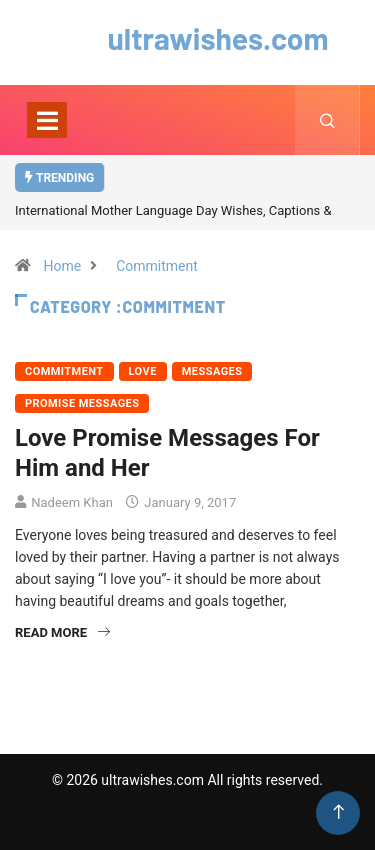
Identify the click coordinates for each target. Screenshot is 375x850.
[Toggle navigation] (47, 120)
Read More (62, 632)
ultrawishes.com (188, 38)
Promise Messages (82, 403)
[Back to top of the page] (338, 812)
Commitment (157, 266)
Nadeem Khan (72, 502)
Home (62, 266)
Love (143, 371)
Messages (212, 371)
